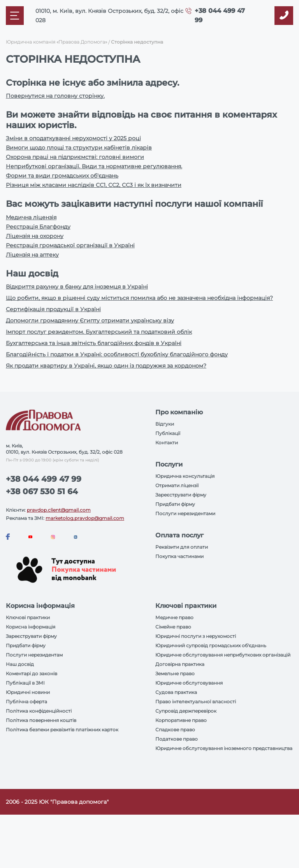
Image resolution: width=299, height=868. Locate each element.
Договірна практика (180, 664)
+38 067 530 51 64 (42, 491)
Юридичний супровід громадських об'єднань (211, 645)
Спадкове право (175, 730)
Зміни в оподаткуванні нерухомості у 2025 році (73, 138)
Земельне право (175, 673)
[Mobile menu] (15, 16)
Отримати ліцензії (177, 485)
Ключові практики (28, 617)
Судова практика (176, 692)
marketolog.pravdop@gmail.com (85, 518)
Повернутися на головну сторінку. (55, 96)
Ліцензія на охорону (35, 236)
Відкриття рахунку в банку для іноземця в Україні (77, 287)
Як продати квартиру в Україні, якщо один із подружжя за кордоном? (106, 366)
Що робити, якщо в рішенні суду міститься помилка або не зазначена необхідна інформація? (139, 298)
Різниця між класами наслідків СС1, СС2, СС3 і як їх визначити (94, 185)
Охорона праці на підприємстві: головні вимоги (75, 157)
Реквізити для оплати (182, 547)
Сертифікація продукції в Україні (53, 309)
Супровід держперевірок (186, 711)
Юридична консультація (185, 476)
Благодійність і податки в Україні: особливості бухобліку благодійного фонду (117, 354)
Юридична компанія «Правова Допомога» (56, 42)
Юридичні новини (28, 692)
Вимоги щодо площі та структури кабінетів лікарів (79, 148)
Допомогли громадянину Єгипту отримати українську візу (90, 320)
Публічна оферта (26, 702)
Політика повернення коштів (41, 720)
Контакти (167, 443)
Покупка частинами (179, 556)
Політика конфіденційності (39, 711)
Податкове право (177, 739)
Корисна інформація (31, 627)
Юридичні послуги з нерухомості (196, 636)
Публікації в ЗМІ (25, 683)
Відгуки (165, 424)
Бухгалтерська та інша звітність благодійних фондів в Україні (94, 343)
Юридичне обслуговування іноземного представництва (224, 748)
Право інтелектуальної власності (196, 702)
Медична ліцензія (31, 217)
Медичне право (174, 617)
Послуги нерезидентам (34, 655)
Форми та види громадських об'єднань (62, 176)
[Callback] (284, 16)
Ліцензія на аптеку (32, 255)
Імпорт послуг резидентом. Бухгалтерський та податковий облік (99, 332)
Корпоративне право (181, 720)
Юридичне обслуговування (189, 683)
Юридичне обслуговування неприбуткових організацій (223, 655)
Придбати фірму (175, 504)
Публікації (168, 433)
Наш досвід (20, 664)
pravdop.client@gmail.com (59, 510)
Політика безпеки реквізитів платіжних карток (62, 730)
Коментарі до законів (32, 673)
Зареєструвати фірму (181, 495)
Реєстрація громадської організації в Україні (70, 245)
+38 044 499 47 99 (44, 479)
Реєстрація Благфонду (38, 227)
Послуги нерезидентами (185, 513)
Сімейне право (173, 627)
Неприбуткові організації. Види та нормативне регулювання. (94, 166)
